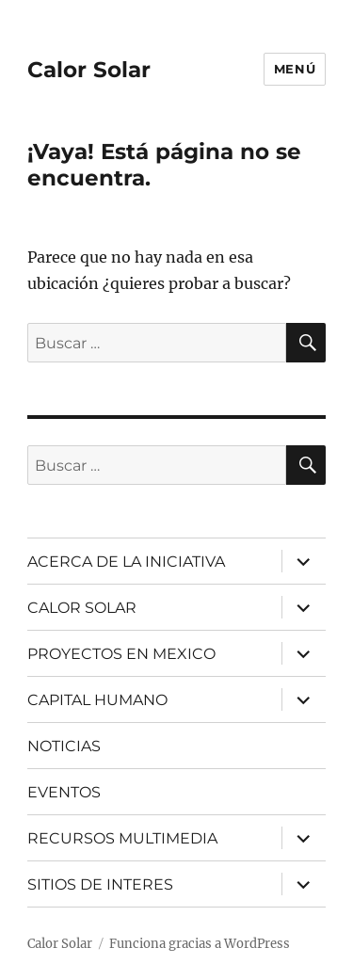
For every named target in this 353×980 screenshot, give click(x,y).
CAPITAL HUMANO (97, 700)
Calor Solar (89, 70)
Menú (295, 69)
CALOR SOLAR (82, 608)
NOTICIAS (64, 746)
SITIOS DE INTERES (100, 884)
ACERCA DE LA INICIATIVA (126, 562)
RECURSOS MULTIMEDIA (122, 838)
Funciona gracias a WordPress (200, 944)
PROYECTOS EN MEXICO (121, 654)
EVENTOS (64, 792)
